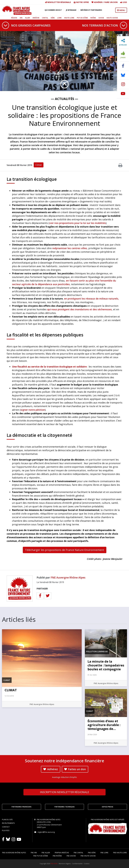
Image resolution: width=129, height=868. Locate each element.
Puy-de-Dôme (82, 18)
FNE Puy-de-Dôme (41, 856)
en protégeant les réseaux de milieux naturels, (91, 299)
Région (14, 18)
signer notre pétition (33, 410)
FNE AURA (54, 864)
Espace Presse (108, 807)
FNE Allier (46, 853)
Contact (6, 827)
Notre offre (81, 2)
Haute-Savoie (112, 18)
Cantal (45, 18)
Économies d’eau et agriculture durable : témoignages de (104, 725)
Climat (39, 165)
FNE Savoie (71, 856)
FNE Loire (104, 853)
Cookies (87, 864)
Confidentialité (77, 864)
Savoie (101, 18)
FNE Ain (34, 853)
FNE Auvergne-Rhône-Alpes (14, 853)
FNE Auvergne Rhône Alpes (68, 577)
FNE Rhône (57, 856)
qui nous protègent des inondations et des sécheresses (79, 309)
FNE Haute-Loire (120, 853)
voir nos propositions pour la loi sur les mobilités (78, 223)
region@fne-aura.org (46, 832)
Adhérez (51, 769)
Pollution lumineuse (97, 651)
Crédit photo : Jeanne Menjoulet (105, 559)
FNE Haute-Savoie (88, 856)
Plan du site (7, 819)
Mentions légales (65, 864)
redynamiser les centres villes (70, 248)
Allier (27, 18)
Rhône (93, 18)
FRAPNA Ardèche (62, 853)
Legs (124, 2)
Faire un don (111, 2)
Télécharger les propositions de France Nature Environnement (65, 550)
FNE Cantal (78, 853)
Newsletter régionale (58, 2)
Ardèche (36, 18)
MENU (121, 10)
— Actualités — (64, 99)
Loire (59, 18)
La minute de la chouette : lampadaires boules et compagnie (106, 665)
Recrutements (8, 823)
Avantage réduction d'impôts (64, 777)
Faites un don (75, 769)
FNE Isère (92, 853)
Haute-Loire (69, 18)
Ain (21, 18)
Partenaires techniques (65, 807)
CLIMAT (11, 690)
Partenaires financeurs (22, 807)
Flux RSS (6, 830)
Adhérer (98, 2)
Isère (53, 18)
